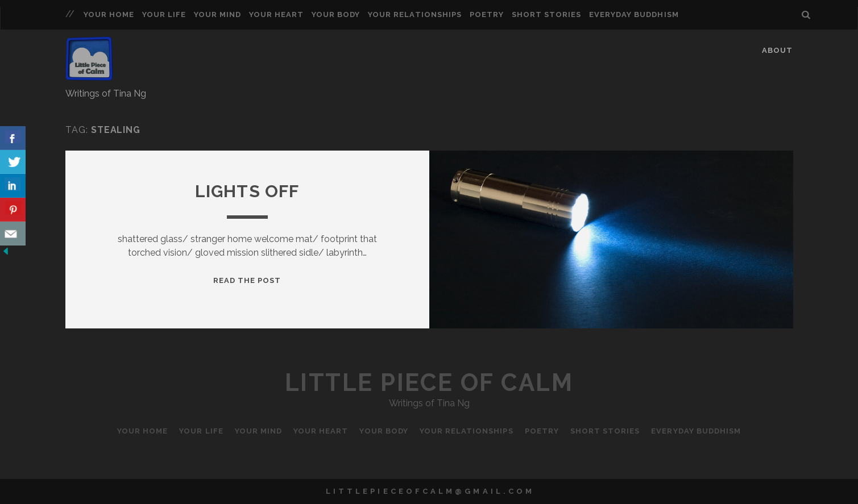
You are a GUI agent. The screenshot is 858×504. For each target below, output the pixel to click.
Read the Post (247, 280)
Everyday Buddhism (634, 14)
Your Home (109, 14)
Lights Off (247, 191)
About (777, 50)
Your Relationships (415, 14)
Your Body (336, 14)
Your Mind (217, 14)
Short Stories (547, 14)
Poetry (487, 14)
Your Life (164, 14)
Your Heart (276, 14)
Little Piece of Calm (429, 383)
